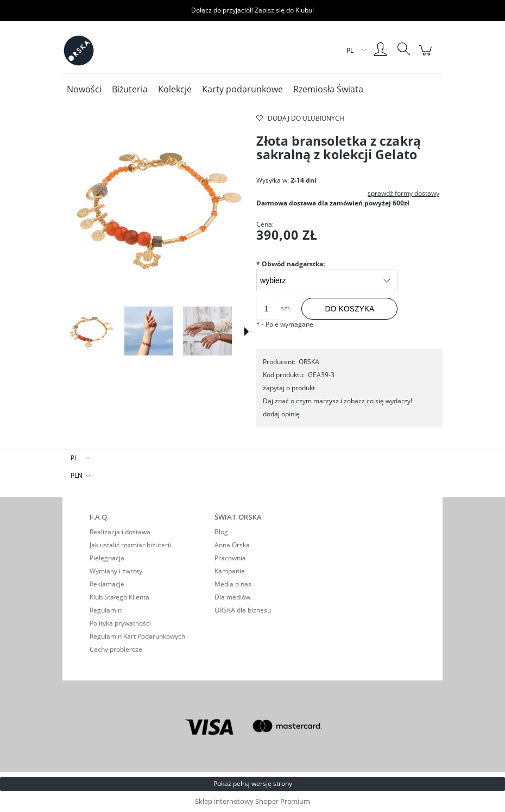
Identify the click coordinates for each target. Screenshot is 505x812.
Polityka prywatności (120, 623)
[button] (247, 332)
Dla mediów (232, 597)
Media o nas (233, 584)
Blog (221, 532)
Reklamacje (107, 584)
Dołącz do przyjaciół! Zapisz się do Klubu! (252, 10)
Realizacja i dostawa (120, 532)
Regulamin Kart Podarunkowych (137, 636)
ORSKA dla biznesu (243, 610)
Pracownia (230, 558)
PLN (77, 475)
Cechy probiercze (116, 649)
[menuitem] (84, 89)
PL (74, 458)
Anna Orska (232, 545)
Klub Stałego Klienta (119, 597)
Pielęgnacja (107, 558)
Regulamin (106, 610)
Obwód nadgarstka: (291, 264)
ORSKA (309, 362)
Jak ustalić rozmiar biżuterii (130, 545)
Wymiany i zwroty (116, 571)
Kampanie (230, 571)
